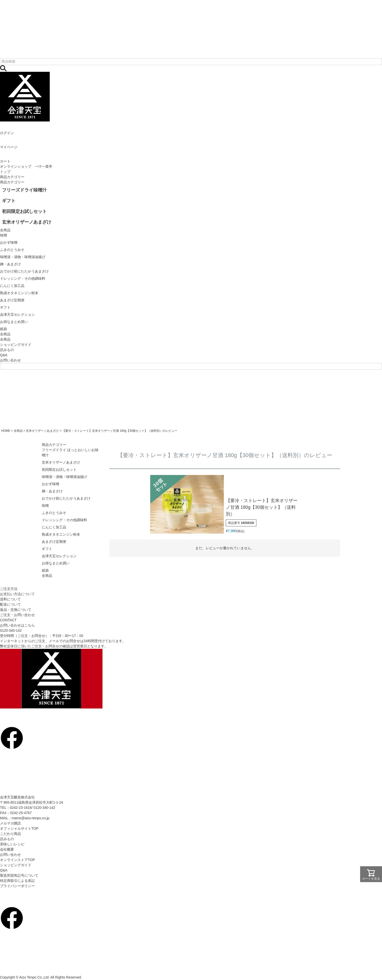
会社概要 (7, 849)
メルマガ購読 (10, 823)
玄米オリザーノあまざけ (42, 431)
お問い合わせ (10, 360)
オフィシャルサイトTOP (19, 828)
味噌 (45, 506)
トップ (5, 172)
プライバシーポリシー (17, 886)
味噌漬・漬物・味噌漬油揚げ (64, 477)
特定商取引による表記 (17, 881)
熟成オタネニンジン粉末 (61, 534)
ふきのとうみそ (54, 513)
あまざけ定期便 (54, 542)
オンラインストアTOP (18, 860)
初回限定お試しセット (59, 470)
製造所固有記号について (19, 875)
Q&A (4, 355)
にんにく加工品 (54, 527)
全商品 (5, 339)
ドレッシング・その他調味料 (64, 520)
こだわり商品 (10, 834)
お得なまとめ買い (56, 563)
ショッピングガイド (16, 345)
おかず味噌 (50, 484)
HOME (6, 431)
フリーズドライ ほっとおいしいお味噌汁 (70, 452)
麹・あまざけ (52, 491)
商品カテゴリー (12, 177)
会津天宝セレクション (59, 556)
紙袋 (45, 570)
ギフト (47, 549)
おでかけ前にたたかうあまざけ (66, 498)
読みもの (7, 350)
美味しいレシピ (12, 844)
